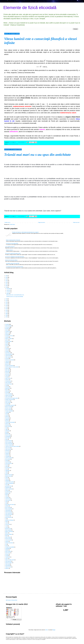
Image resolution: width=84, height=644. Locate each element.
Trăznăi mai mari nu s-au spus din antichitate (38, 155)
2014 (7, 305)
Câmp (6, 502)
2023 (7, 281)
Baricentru (7, 364)
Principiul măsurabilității (10, 547)
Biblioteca (7, 493)
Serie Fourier (8, 553)
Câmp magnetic (8, 357)
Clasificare (7, 455)
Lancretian (7, 349)
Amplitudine (7, 488)
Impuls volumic (8, 378)
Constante (7, 497)
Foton (6, 385)
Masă (6, 432)
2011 (7, 310)
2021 (7, 284)
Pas (6, 544)
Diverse (7, 330)
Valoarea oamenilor (9, 395)
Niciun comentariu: (21, 142)
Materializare (8, 388)
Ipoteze (7, 340)
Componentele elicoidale (10, 422)
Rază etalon (8, 438)
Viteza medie (8, 383)
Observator (7, 391)
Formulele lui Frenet (9, 336)
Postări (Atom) (12, 224)
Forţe (6, 428)
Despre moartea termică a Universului (13, 240)
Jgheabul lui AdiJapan (9, 520)
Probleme (7, 380)
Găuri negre (8, 370)
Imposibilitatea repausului (10, 405)
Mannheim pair (8, 529)
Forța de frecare (8, 512)
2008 (7, 315)
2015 (7, 304)
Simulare (7, 554)
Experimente (8, 401)
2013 (7, 307)
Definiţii (7, 343)
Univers (7, 558)
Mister (6, 536)
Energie (7, 461)
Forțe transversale (9, 514)
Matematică (7, 371)
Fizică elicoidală (8, 326)
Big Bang (7, 421)
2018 (7, 299)
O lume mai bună (8, 540)
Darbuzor (7, 424)
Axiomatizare (8, 353)
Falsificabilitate (8, 510)
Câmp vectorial (8, 397)
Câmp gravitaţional (9, 354)
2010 (7, 312)
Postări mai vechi (76, 222)
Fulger (6, 429)
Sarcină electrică (8, 441)
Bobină (7, 495)
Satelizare (7, 419)
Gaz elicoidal (8, 468)
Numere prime (8, 539)
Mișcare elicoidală (9, 407)
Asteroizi (7, 490)
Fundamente (13, 144)
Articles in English (9, 339)
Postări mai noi (7, 222)
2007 (7, 317)
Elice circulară (8, 507)
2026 (7, 276)
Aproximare (7, 374)
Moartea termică (8, 476)
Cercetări (7, 324)
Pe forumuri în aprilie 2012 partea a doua (13, 253)
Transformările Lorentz (9, 482)
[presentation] (45, 61)
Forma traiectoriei (9, 463)
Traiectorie (7, 361)
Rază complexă (8, 551)
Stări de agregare (9, 442)
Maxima (7, 390)
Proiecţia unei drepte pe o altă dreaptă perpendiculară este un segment (25, 232)
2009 (7, 314)
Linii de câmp (8, 524)
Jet (6, 519)
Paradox (7, 541)
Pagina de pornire (42, 222)
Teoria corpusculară (9, 444)
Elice (6, 347)
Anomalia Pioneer (9, 384)
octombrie (8, 292)
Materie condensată (9, 531)
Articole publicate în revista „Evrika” (12, 367)
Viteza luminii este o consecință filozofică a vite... (15, 295)
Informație (7, 387)
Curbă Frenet (8, 499)
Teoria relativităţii (8, 394)
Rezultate (7, 329)
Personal (7, 358)
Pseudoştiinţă (8, 436)
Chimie (7, 496)
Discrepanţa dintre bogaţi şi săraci (12, 398)
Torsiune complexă (9, 445)
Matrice (7, 533)
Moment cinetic (8, 408)
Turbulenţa (7, 412)
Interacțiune (7, 516)
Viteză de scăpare (9, 563)
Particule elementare (9, 543)
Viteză (17, 144)
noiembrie (8, 290)
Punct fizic (7, 373)
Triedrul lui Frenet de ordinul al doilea (12, 446)
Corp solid (7, 375)
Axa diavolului (8, 492)
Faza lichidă (8, 462)
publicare (7, 568)
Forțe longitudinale (9, 513)
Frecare (7, 465)
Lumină (7, 527)
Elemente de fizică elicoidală (30, 8)
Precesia (7, 392)
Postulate (7, 351)
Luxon (6, 473)
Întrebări (7, 337)
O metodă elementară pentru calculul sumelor (15, 267)
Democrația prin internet (10, 505)
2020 (7, 286)
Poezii (6, 546)
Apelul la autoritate (9, 489)
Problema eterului (9, 250)
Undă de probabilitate (9, 483)
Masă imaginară (8, 530)
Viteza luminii (8, 448)
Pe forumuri (7, 327)
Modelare (7, 434)
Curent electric (8, 500)
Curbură (7, 350)
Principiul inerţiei (8, 341)
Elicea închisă (8, 427)
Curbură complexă (9, 458)
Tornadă (7, 556)
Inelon (6, 469)
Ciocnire (7, 415)
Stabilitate (7, 363)
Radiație (7, 550)
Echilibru (7, 506)
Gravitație (7, 404)
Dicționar (7, 417)
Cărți (6, 503)
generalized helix (8, 486)
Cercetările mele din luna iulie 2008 (13, 263)
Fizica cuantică (8, 402)
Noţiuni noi (7, 333)
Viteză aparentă (8, 561)
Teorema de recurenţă (9, 360)
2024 (7, 279)
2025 (7, 277)
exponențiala (8, 566)
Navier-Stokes (8, 537)
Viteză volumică (8, 449)
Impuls (7, 344)
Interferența (7, 431)
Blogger (54, 630)
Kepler (7, 522)
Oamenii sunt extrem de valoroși (11, 260)
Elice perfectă (8, 459)
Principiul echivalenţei (9, 366)
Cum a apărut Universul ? (10, 247)
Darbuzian (7, 368)
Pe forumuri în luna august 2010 (12, 243)
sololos (46, 630)
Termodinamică (8, 381)
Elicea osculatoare (9, 509)
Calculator (7, 453)
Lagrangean (8, 471)
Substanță (7, 480)
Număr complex (8, 410)
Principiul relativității (9, 411)
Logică (7, 472)
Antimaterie (7, 451)
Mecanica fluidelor (9, 534)
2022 (7, 282)
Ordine (7, 478)
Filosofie (9, 144)
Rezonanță (7, 418)
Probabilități (7, 549)
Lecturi (7, 523)
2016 (7, 302)
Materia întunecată (9, 475)
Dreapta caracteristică (9, 400)
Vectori (7, 485)
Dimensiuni (7, 425)
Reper (6, 439)
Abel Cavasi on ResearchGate (12, 600)
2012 (7, 309)
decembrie (9, 289)
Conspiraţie (7, 456)
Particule (7, 479)
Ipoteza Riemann (8, 517)
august (8, 293)
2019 (7, 287)
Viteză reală (8, 564)
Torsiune (7, 346)
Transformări (8, 557)
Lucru (6, 526)
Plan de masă (8, 435)
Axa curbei (7, 452)
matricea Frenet (8, 567)
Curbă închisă (8, 356)
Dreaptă (7, 377)
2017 (7, 301)
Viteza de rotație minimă (10, 560)
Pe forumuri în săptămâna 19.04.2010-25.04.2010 (15, 257)
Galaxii (7, 466)
